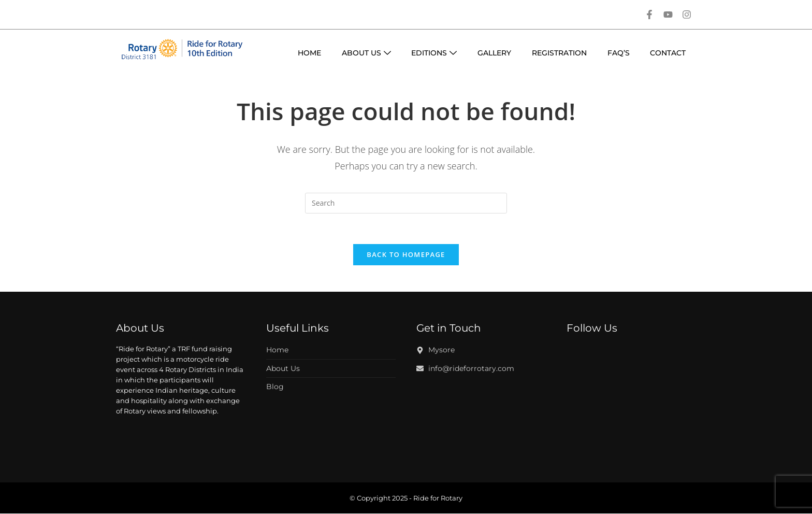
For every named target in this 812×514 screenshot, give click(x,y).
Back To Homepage (406, 255)
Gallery (494, 53)
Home (308, 53)
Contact (668, 53)
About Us (365, 53)
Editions (433, 53)
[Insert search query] (406, 203)
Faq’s (618, 53)
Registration (559, 53)
